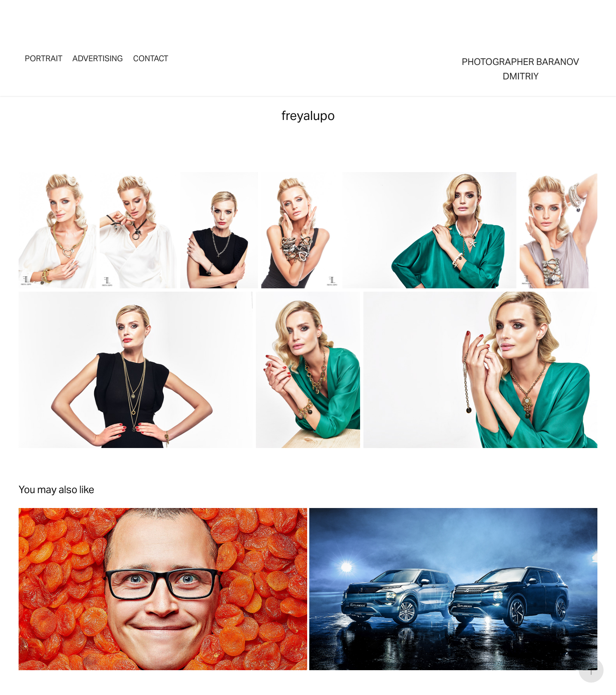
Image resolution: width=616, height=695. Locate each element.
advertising (98, 58)
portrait (44, 58)
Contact (151, 58)
